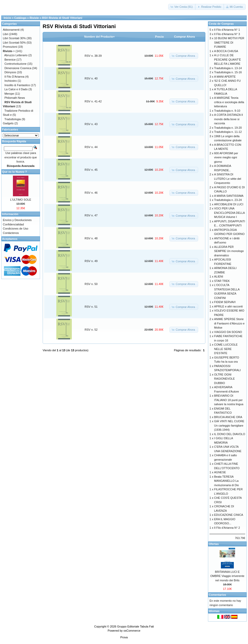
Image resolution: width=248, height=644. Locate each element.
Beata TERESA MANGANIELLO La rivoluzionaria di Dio (227, 481)
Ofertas (214, 544)
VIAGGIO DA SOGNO (228, 332)
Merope (9, 94)
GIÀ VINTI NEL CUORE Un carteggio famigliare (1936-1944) (229, 425)
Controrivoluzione (16, 64)
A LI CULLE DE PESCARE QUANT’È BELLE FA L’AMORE (228, 59)
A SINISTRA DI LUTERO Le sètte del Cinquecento (228, 179)
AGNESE (220, 472)
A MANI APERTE (225, 77)
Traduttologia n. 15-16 (228, 72)
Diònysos (10, 72)
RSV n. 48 (91, 238)
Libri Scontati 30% (14, 38)
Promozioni (10, 47)
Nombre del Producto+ (99, 37)
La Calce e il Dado (16, 89)
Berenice (10, 60)
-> (9, 51)
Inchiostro (11, 81)
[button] (182, 7)
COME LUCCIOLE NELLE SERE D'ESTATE (226, 349)
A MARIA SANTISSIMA (229, 196)
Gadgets (8, 123)
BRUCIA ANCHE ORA (228, 417)
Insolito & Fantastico (17, 85)
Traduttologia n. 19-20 (228, 128)
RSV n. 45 (91, 170)
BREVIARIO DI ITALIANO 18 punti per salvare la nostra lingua (229, 400)
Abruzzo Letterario (16, 55)
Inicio (7, 18)
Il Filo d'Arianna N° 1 (227, 30)
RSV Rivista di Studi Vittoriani (62, 18)
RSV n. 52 (91, 330)
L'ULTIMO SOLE (21, 200)
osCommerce (132, 631)
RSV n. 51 (91, 307)
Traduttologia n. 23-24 (228, 200)
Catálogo (20, 18)
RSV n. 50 (91, 284)
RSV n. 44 (91, 147)
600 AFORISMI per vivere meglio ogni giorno (226, 157)
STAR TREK (222, 281)
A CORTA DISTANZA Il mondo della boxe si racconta (228, 119)
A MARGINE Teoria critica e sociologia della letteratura (229, 102)
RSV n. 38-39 (93, 56)
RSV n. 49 (91, 261)
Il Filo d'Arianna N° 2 (227, 528)
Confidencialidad (13, 224)
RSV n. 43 (91, 124)
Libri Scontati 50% (14, 43)
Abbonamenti (11, 30)
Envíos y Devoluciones (17, 220)
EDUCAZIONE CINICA (229, 515)
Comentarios (217, 595)
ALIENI (219, 276)
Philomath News (15, 98)
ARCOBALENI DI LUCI (229, 204)
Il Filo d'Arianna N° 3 (227, 34)
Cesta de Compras (221, 24)
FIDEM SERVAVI (225, 302)
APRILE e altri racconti (228, 306)
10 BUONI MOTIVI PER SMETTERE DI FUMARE (229, 42)
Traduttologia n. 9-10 (227, 111)
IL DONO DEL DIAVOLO (230, 434)
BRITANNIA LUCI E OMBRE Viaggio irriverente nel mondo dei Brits (227, 576)
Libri (6, 34)
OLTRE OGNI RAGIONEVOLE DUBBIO (224, 379)
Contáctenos (11, 233)
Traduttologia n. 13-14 (228, 68)
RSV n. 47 (91, 215)
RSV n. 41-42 (93, 101)
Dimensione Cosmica (18, 68)
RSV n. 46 (91, 193)
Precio (159, 37)
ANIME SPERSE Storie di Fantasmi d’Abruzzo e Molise (229, 323)
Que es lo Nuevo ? (14, 172)
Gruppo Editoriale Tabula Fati (135, 626)
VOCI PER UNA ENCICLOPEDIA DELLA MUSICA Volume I (230, 213)
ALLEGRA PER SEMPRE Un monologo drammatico (229, 251)
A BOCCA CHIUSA (226, 51)
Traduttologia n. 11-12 (228, 132)
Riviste (34, 18)
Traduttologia (13, 119)
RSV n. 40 (91, 78)
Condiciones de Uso (16, 229)
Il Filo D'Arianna (14, 77)
